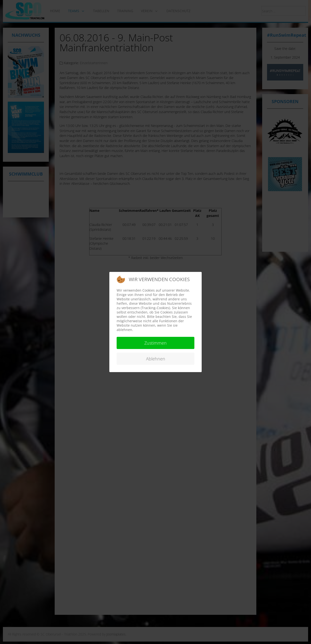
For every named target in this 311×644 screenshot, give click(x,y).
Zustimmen (155, 343)
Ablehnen (156, 359)
